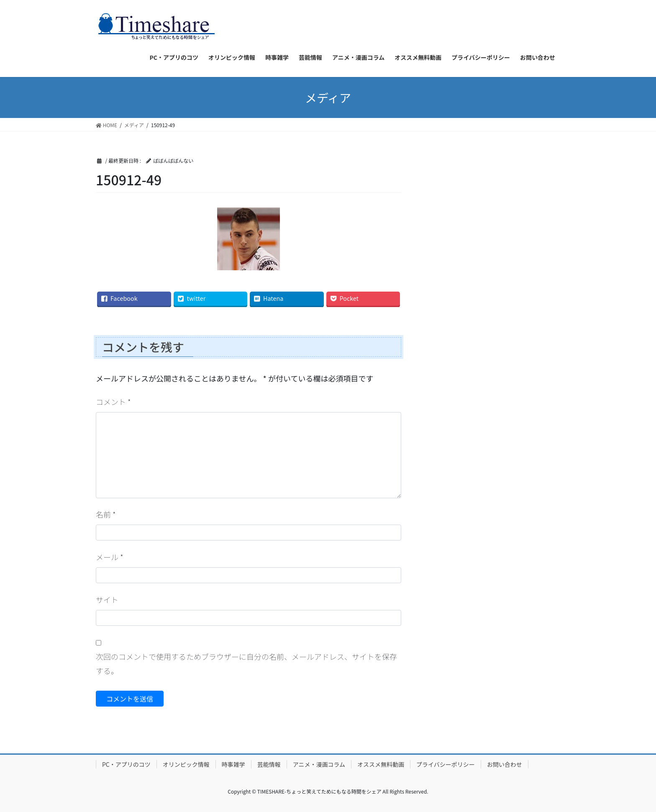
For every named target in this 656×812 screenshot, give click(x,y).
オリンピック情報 (186, 764)
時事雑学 (233, 764)
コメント (113, 402)
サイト (107, 599)
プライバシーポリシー (446, 764)
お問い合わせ (505, 764)
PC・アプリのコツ (126, 764)
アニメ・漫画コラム (319, 764)
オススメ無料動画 (381, 764)
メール (110, 557)
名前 (106, 514)
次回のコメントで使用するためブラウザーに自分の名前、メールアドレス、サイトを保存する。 (246, 663)
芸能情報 (269, 764)
